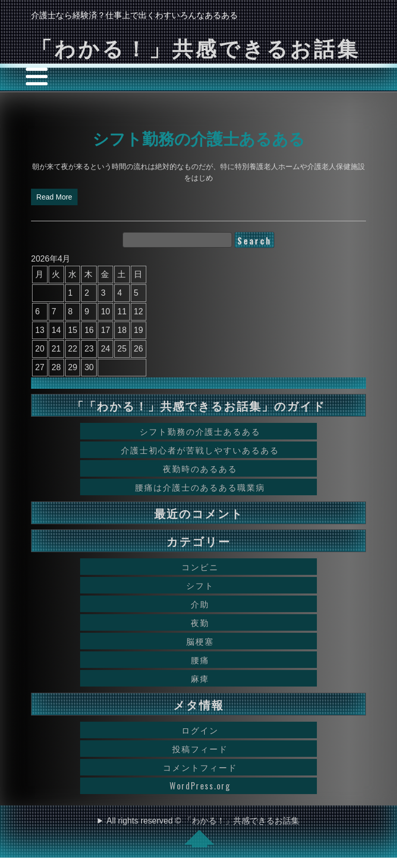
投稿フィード (200, 749)
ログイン (200, 730)
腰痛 (200, 660)
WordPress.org (200, 786)
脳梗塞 (200, 641)
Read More (54, 197)
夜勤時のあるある (200, 468)
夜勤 (200, 622)
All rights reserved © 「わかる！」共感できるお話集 (203, 832)
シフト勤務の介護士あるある (199, 138)
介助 (200, 604)
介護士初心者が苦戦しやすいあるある (200, 450)
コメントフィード (200, 767)
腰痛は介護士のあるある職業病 (200, 487)
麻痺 (200, 678)
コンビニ (200, 567)
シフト (200, 585)
